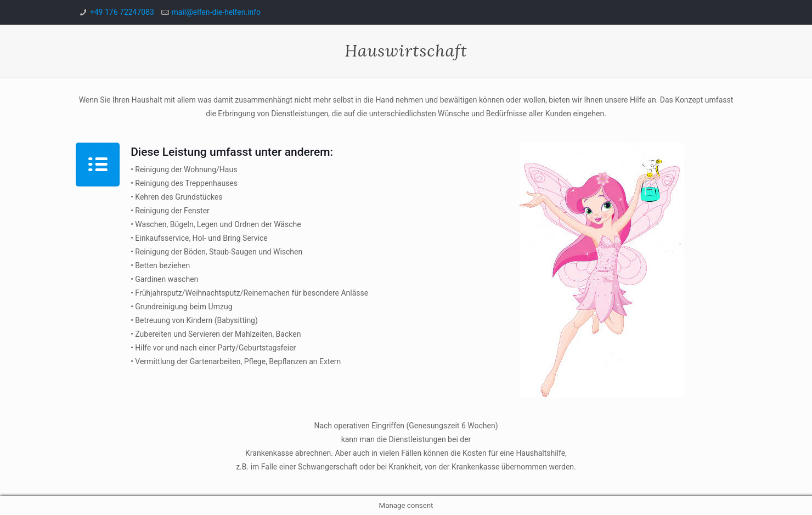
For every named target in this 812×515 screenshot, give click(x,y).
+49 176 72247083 (122, 12)
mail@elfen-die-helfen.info (216, 12)
